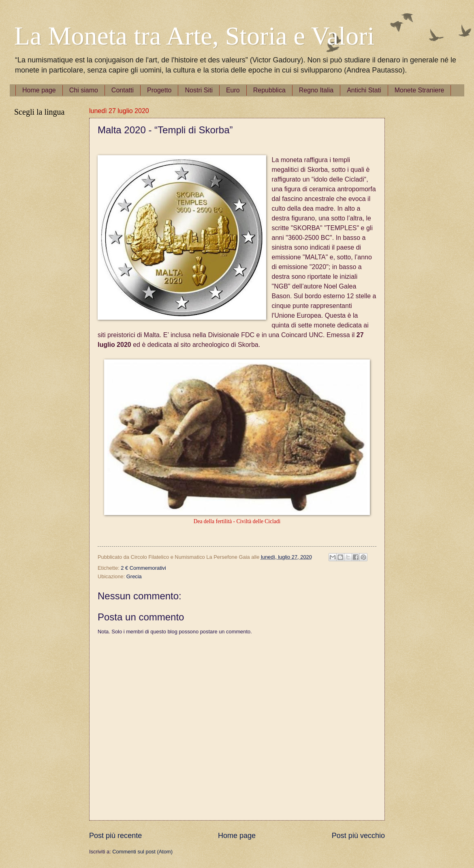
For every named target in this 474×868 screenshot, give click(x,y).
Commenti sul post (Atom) (142, 852)
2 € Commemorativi (143, 568)
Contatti (123, 90)
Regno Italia (316, 90)
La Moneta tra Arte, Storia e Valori (194, 36)
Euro (233, 90)
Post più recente (115, 836)
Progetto (159, 90)
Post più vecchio (358, 836)
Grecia (134, 576)
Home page (39, 90)
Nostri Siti (199, 90)
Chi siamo (84, 90)
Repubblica (269, 90)
